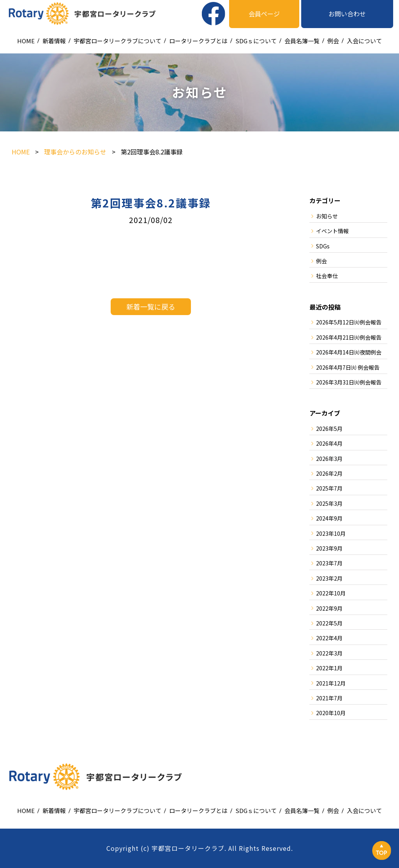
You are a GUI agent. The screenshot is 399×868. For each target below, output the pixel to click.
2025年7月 (329, 488)
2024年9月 (329, 518)
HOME (26, 41)
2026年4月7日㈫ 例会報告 (348, 367)
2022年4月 (329, 638)
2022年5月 (329, 623)
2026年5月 (329, 429)
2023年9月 (329, 548)
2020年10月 (331, 713)
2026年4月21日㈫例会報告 (349, 337)
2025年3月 (329, 503)
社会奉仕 (327, 276)
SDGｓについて (256, 41)
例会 (333, 41)
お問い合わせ (347, 14)
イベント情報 (332, 231)
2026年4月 (329, 443)
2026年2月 (329, 473)
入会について (364, 41)
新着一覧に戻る (151, 306)
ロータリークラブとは (198, 41)
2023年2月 (329, 578)
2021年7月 (329, 698)
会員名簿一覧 (302, 41)
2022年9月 (329, 608)
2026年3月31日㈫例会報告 (349, 382)
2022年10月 (331, 593)
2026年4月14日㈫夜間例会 (349, 352)
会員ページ (264, 14)
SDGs (323, 246)
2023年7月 (329, 563)
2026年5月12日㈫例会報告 (349, 322)
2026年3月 (329, 459)
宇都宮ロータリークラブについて (117, 41)
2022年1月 (329, 668)
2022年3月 (329, 653)
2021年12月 (331, 683)
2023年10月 (331, 533)
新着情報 (54, 41)
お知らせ (327, 216)
